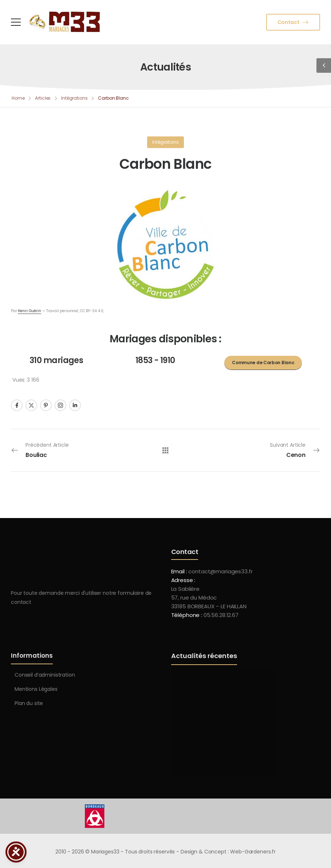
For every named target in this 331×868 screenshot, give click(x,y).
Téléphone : (205, 615)
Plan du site (29, 703)
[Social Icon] (60, 405)
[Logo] (65, 22)
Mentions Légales (36, 689)
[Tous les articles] (165, 450)
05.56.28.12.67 (220, 615)
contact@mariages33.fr (220, 571)
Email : (179, 571)
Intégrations (165, 142)
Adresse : (183, 580)
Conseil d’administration (45, 675)
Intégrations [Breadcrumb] (74, 98)
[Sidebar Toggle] (324, 65)
